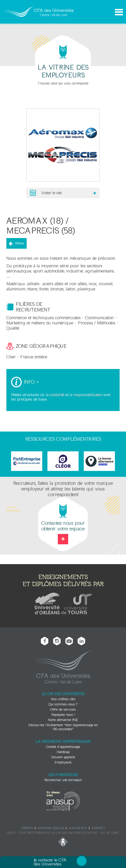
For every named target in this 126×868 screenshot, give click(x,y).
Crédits (27, 828)
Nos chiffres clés (63, 699)
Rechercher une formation (63, 780)
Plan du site (78, 828)
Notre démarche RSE (63, 720)
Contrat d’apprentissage (63, 747)
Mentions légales (51, 828)
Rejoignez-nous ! (63, 715)
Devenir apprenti (63, 757)
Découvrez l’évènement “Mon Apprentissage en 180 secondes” (63, 727)
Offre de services (63, 710)
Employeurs (63, 762)
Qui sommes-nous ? (63, 704)
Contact (98, 828)
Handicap (63, 752)
